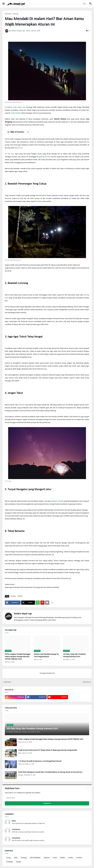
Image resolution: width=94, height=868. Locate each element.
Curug (8, 858)
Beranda (8, 14)
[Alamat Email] (47, 798)
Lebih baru (7, 682)
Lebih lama (86, 682)
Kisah (55, 858)
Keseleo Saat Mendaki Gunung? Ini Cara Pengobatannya (46, 655)
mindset (21, 405)
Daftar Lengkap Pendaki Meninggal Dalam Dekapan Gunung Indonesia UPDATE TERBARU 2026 (18, 657)
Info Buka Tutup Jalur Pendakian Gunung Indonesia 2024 (74, 655)
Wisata (19, 862)
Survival (20, 596)
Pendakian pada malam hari (15, 107)
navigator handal (57, 501)
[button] (3, 4)
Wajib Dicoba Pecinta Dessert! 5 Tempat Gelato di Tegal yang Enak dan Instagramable (48, 750)
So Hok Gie (9, 154)
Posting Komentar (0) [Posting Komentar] (47, 673)
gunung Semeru (45, 157)
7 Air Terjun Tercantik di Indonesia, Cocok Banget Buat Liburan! (40, 761)
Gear (16, 858)
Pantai (71, 858)
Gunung (16, 14)
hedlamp (39, 201)
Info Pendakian (35, 858)
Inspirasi (47, 858)
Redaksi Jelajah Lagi (23, 614)
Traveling (9, 862)
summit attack (16, 113)
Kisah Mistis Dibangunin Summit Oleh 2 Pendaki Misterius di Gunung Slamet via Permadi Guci (50, 772)
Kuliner (63, 858)
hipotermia (19, 148)
